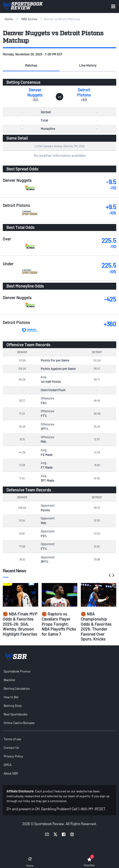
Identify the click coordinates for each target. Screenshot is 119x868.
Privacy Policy (13, 756)
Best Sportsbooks (16, 714)
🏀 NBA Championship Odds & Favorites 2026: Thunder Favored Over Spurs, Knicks (96, 626)
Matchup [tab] (31, 65)
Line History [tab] (88, 65)
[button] (31, 66)
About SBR (11, 773)
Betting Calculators (17, 688)
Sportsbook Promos (17, 671)
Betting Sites (13, 706)
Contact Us (11, 748)
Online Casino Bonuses (19, 723)
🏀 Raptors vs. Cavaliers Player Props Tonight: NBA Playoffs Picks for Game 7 (59, 624)
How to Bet (11, 697)
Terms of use (12, 739)
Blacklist (9, 680)
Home (9, 19)
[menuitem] (59, 671)
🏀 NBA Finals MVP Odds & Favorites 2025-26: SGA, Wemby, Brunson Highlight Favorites (20, 624)
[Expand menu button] (113, 6)
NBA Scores (29, 19)
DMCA (8, 765)
